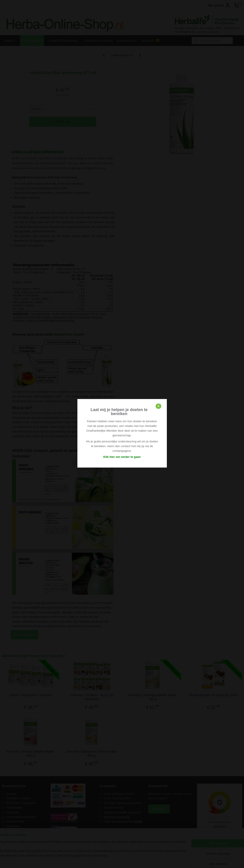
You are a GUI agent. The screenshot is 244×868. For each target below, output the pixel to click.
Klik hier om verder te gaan (122, 457)
